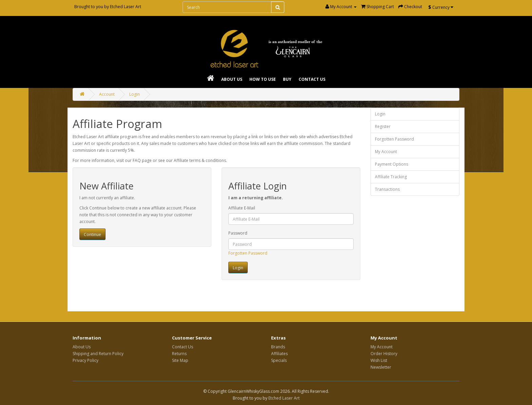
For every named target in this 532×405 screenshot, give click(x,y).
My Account (386, 152)
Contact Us (312, 79)
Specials (279, 360)
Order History (384, 354)
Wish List (379, 360)
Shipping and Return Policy (98, 354)
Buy (287, 79)
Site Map (180, 360)
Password (238, 233)
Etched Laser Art (126, 7)
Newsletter (381, 367)
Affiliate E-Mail (242, 208)
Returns (179, 354)
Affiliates (279, 354)
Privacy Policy (85, 360)
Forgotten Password (248, 253)
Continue (92, 234)
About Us (232, 79)
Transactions (387, 189)
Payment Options (392, 164)
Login (135, 94)
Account (107, 94)
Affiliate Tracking (391, 177)
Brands (278, 347)
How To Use (263, 79)
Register (383, 126)
